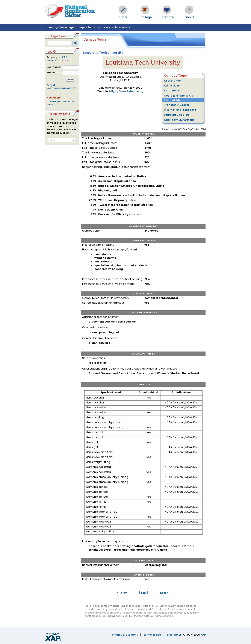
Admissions (172, 86)
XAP (203, 635)
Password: (53, 72)
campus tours (85, 27)
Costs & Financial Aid (179, 96)
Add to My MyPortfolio (179, 120)
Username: (54, 67)
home (50, 27)
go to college (65, 27)
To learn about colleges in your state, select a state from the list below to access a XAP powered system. (63, 126)
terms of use (152, 635)
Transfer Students (177, 105)
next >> (165, 593)
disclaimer (174, 635)
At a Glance (172, 81)
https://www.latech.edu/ (126, 91)
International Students (180, 110)
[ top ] (143, 593)
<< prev (122, 593)
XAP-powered (57, 59)
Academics (172, 90)
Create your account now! (60, 103)
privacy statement (125, 635)
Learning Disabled (176, 115)
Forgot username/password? (61, 86)
